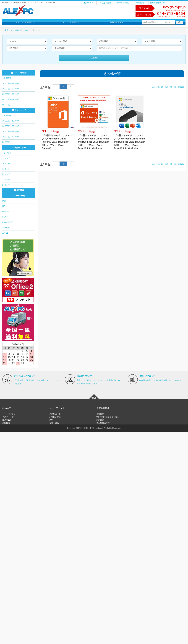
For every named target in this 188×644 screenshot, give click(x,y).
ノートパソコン (19, 73)
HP (4, 206)
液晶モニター (19, 148)
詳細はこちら (58, 123)
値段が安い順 (157, 87)
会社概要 (100, 414)
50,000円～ (7, 105)
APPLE (5, 233)
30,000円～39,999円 (11, 94)
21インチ (6, 169)
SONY (5, 217)
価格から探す (117, 22)
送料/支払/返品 (123, 3)
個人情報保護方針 (157, 3)
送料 (51, 420)
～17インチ (7, 153)
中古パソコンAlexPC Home (16, 30)
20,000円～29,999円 (11, 89)
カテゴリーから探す (25, 22)
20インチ (6, 164)
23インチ (6, 179)
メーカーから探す (71, 22)
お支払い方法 (55, 417)
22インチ (6, 174)
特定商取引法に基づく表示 (108, 417)
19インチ (6, 158)
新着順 (181, 87)
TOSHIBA (6, 228)
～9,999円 (7, 78)
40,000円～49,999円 (11, 99)
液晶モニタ (7, 420)
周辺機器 (19, 190)
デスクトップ (19, 110)
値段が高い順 (171, 87)
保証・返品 (54, 423)
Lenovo (5, 212)
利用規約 (140, 3)
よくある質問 (105, 3)
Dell (4, 201)
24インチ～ (7, 185)
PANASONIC (8, 222)
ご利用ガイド (88, 3)
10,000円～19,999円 (11, 83)
